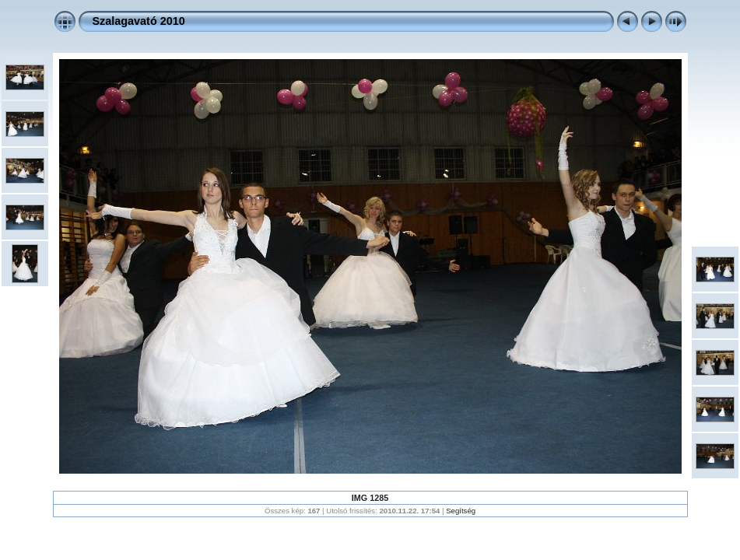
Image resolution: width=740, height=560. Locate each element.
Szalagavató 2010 (139, 21)
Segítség (461, 511)
